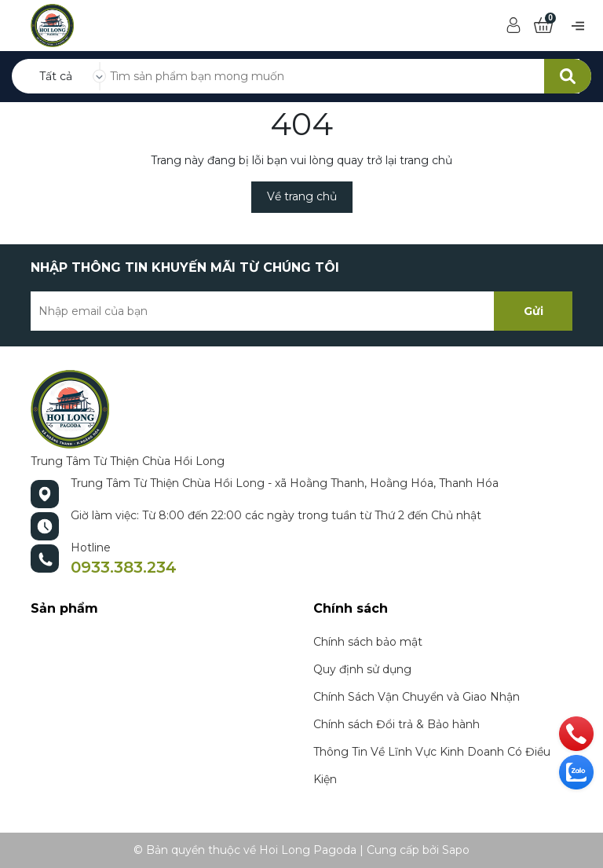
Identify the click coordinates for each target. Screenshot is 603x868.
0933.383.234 (124, 567)
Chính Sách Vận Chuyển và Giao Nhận (417, 697)
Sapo (456, 850)
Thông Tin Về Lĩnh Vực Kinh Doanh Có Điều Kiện (432, 765)
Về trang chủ (302, 196)
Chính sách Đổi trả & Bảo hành (397, 724)
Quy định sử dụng (362, 669)
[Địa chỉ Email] (301, 311)
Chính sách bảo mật (368, 642)
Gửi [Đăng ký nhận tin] (534, 311)
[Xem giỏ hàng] (543, 26)
